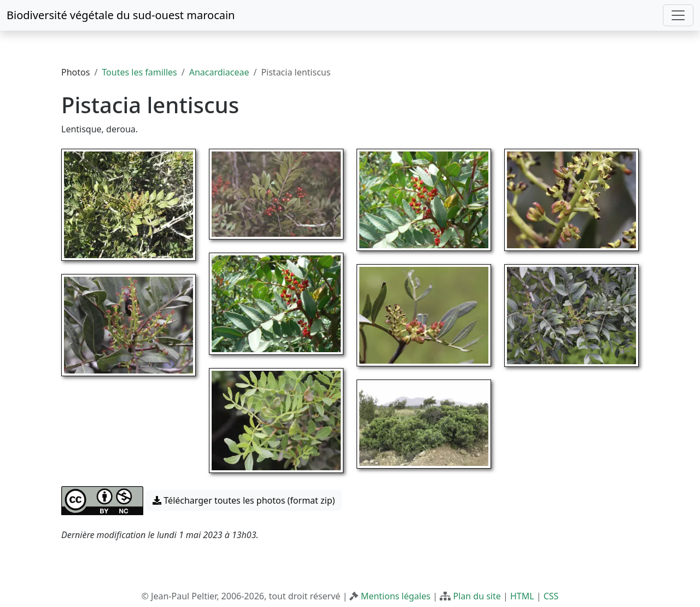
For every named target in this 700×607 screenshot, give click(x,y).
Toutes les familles (139, 72)
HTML (522, 596)
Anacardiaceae (219, 72)
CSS (551, 596)
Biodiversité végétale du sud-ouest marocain (121, 15)
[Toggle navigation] (678, 15)
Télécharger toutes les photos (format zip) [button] (244, 500)
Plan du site (477, 596)
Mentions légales (396, 596)
